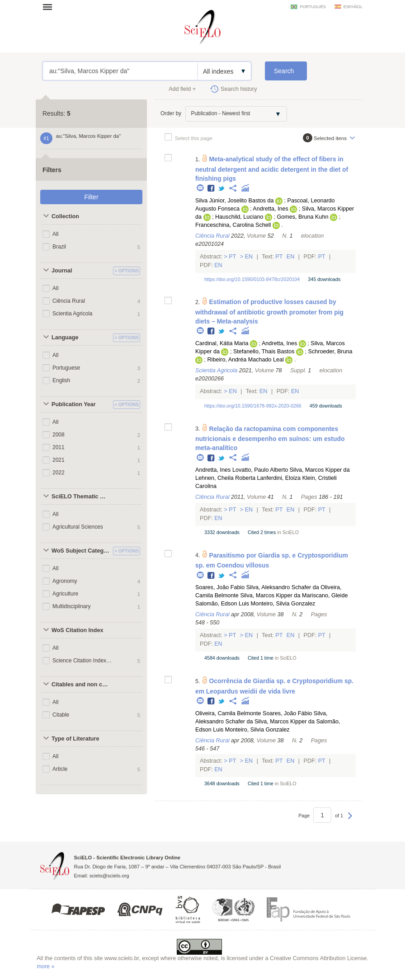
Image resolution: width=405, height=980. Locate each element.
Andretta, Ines (270, 209)
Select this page (194, 138)
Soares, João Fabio (220, 587)
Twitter (222, 189)
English (61, 380)
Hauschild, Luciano (239, 217)
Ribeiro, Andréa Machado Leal (245, 360)
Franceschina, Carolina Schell (233, 225)
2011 (59, 447)
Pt (233, 257)
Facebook (211, 189)
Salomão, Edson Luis (222, 604)
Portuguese (66, 368)
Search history (239, 89)
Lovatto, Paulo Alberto (260, 470)
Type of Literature (75, 739)
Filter (91, 197)
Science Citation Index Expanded (82, 661)
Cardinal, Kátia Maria (222, 343)
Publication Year (74, 404)
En (249, 257)
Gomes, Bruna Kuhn (302, 217)
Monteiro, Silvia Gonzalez (283, 604)
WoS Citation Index (78, 630)
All (55, 234)
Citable (61, 715)
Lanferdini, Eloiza (279, 478)
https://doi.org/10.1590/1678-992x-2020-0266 (253, 406)
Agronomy (65, 581)
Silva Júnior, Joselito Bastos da (235, 201)
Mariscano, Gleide (325, 596)
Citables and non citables (81, 685)
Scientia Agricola (73, 314)
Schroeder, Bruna (330, 352)
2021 (59, 460)
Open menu (50, 7)
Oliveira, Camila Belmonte (228, 713)
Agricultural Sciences (78, 527)
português (313, 7)
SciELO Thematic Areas (81, 497)
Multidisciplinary (71, 606)
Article (60, 769)
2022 (59, 473)
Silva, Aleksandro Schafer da (283, 587)
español (353, 7)
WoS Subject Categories (81, 551)
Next (350, 820)
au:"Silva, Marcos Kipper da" (120, 71)
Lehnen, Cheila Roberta (225, 478)
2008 (59, 435)
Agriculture (65, 594)
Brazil (59, 247)
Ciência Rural (69, 301)
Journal (62, 271)
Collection (65, 216)
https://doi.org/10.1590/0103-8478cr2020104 (252, 279)
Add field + (182, 89)
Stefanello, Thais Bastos (264, 352)
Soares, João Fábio (287, 713)
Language (65, 338)
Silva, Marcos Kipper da (320, 470)
